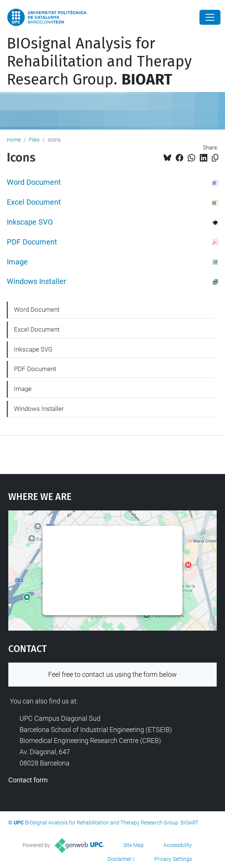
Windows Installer (36, 282)
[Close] (210, 17)
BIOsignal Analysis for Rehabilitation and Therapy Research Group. (99, 62)
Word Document (34, 182)
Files (34, 140)
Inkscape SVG (30, 222)
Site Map (134, 845)
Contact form (28, 780)
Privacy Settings (173, 859)
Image (17, 262)
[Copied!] (215, 158)
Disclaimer (120, 859)
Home (14, 140)
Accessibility (178, 845)
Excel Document (34, 202)
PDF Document (32, 242)
